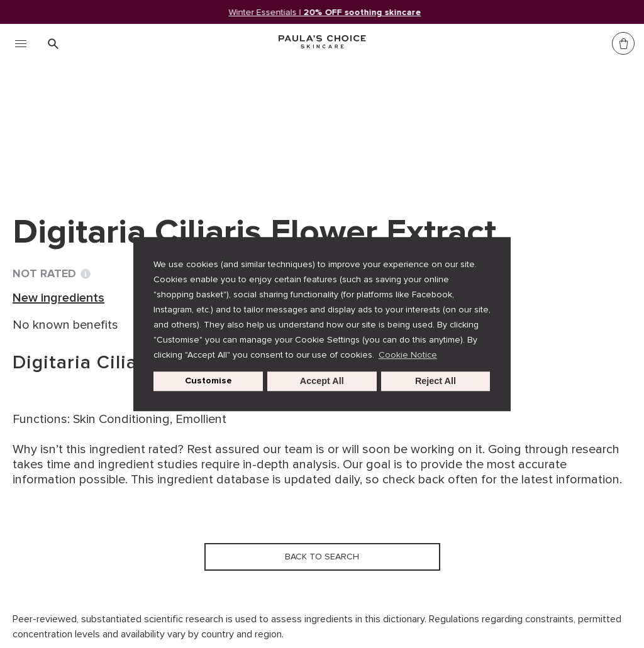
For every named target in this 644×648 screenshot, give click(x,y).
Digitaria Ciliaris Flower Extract (337, 124)
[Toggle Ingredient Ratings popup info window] (86, 274)
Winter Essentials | (325, 12)
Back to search (72, 150)
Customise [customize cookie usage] (208, 381)
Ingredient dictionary (76, 124)
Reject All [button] (436, 382)
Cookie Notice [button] (408, 355)
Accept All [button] (322, 382)
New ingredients (192, 124)
